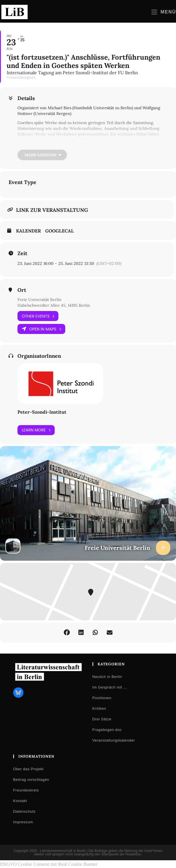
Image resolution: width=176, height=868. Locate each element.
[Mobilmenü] (164, 12)
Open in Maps (41, 329)
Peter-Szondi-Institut (42, 412)
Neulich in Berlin (107, 677)
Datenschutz (24, 811)
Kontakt (20, 801)
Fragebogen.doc (107, 730)
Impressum (23, 822)
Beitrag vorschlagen (31, 780)
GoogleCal (60, 231)
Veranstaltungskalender (114, 740)
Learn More (36, 430)
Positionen (102, 698)
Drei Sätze (102, 719)
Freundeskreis (26, 790)
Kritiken (99, 708)
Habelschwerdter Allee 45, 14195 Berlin (54, 305)
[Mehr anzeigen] (42, 155)
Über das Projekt (28, 769)
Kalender (28, 231)
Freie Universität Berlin (39, 300)
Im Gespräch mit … (110, 687)
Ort (22, 290)
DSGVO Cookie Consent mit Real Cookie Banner (49, 864)
